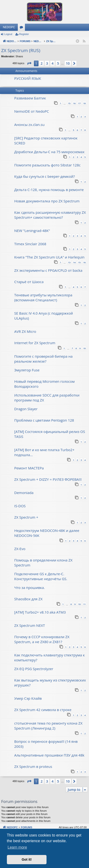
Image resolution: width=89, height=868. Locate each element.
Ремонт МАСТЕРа (29, 468)
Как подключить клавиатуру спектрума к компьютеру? (49, 657)
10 (84, 348)
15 (69, 103)
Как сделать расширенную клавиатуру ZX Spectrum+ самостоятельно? (50, 215)
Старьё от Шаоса (29, 282)
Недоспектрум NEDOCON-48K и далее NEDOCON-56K (47, 533)
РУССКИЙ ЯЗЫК (28, 78)
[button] (29, 63)
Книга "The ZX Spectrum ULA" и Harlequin (49, 257)
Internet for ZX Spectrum (35, 343)
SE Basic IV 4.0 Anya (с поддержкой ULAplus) (44, 316)
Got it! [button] (27, 859)
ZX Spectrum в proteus (33, 766)
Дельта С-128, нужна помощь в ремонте (49, 190)
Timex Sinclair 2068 (30, 244)
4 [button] (52, 63)
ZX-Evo (20, 549)
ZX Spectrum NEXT (30, 625)
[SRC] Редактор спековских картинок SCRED (46, 140)
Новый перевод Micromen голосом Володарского (44, 384)
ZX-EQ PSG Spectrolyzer (34, 669)
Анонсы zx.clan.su (29, 125)
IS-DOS (20, 506)
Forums (22, 28)
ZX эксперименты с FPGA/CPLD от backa (48, 270)
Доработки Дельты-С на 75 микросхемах (49, 152)
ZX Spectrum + (26, 517)
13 (69, 262)
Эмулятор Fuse (27, 370)
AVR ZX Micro (25, 331)
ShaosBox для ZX (28, 599)
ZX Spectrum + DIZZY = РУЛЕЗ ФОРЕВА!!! (48, 479)
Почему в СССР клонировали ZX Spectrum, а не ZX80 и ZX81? (42, 639)
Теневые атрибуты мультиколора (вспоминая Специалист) (43, 297)
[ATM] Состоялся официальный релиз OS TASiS (50, 434)
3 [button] (47, 63)
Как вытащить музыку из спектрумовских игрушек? (50, 683)
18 (84, 103)
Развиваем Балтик (30, 98)
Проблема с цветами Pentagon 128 (44, 420)
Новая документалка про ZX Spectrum (47, 201)
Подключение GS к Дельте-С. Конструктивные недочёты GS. (41, 576)
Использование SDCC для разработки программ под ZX (47, 398)
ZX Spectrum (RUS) (21, 50)
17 (79, 103)
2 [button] (42, 63)
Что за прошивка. (30, 588)
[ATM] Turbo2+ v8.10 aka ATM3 (40, 612)
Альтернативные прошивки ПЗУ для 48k (49, 755)
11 (84, 604)
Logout (8, 34)
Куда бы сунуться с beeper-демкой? (44, 176)
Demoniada (24, 493)
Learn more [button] (17, 847)
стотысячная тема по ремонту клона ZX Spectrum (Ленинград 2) (48, 726)
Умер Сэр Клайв (28, 698)
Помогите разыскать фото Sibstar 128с (47, 165)
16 (74, 103)
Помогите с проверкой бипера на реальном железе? (43, 359)
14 (74, 262)
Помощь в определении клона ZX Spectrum (43, 563)
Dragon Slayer (26, 409)
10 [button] (68, 63)
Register (24, 34)
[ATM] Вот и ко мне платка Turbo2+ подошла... (44, 452)
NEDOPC (9, 27)
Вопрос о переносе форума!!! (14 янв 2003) (46, 744)
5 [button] (58, 63)
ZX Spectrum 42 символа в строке (43, 710)
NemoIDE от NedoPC (32, 111)
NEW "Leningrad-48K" (32, 231)
